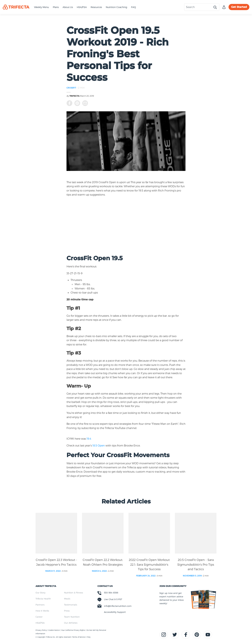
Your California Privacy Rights (73, 630)
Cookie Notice (54, 630)
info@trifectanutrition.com (118, 606)
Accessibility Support (115, 612)
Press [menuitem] (67, 611)
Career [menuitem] (39, 617)
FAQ (133, 7)
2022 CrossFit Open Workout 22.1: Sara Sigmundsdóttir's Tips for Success (149, 564)
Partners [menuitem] (40, 605)
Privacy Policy (41, 630)
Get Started (239, 7)
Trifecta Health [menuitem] (43, 599)
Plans (56, 7)
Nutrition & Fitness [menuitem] (74, 593)
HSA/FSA (82, 7)
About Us (68, 7)
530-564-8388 (111, 593)
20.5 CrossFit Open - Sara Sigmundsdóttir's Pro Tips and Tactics (196, 564)
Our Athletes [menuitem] (71, 623)
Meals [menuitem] (67, 599)
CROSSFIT (71, 88)
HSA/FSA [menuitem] (40, 623)
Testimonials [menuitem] (71, 605)
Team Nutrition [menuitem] (72, 617)
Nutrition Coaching (116, 7)
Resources (96, 7)
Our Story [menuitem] (41, 593)
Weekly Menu (41, 7)
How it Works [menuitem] (42, 611)
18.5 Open (99, 445)
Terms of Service (79, 637)
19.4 (89, 439)
